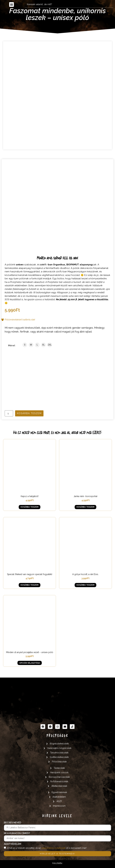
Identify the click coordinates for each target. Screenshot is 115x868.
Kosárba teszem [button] (30, 507)
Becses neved (13, 823)
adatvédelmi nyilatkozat (53, 848)
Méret (12, 346)
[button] (12, 4)
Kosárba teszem (29, 413)
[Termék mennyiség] (9, 413)
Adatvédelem (13, 844)
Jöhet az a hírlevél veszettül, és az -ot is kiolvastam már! (47, 848)
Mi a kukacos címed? (17, 833)
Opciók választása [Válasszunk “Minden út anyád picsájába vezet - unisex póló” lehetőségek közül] (30, 663)
